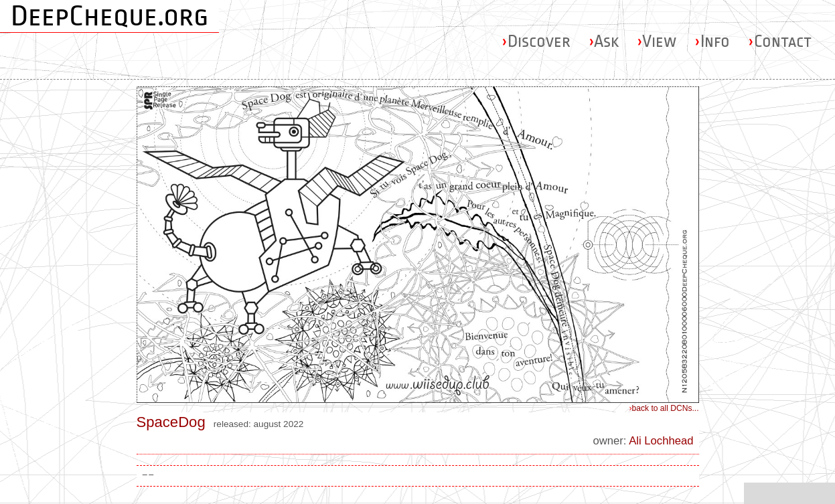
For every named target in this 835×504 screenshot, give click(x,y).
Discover (536, 41)
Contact (780, 41)
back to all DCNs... (664, 408)
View (657, 41)
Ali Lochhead (661, 441)
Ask (604, 41)
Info (712, 41)
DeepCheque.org (109, 16)
